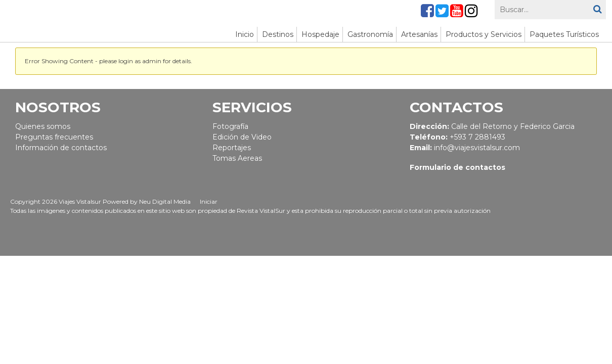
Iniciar (209, 201)
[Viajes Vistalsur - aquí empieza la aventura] (113, 21)
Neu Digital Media (165, 201)
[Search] (550, 10)
